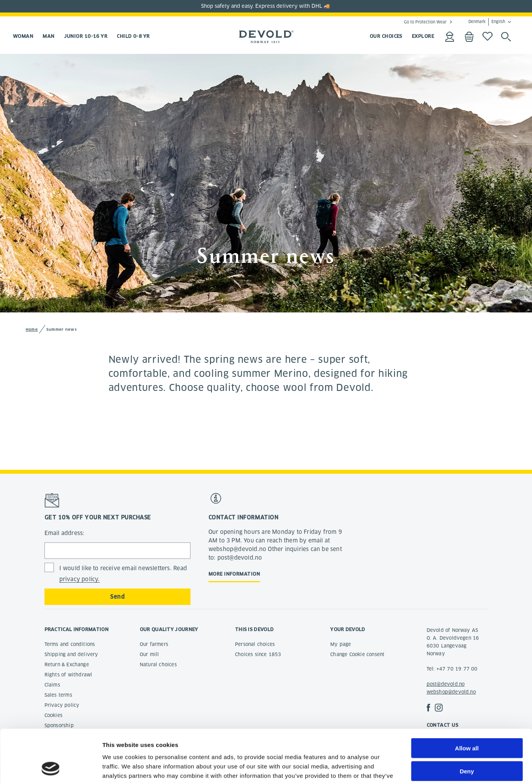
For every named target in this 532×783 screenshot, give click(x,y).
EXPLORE (423, 36)
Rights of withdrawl (69, 675)
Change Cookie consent (357, 654)
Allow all (467, 699)
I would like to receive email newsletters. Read (123, 574)
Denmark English (487, 22)
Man (48, 36)
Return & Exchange (67, 664)
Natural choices (158, 664)
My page (341, 644)
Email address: (65, 533)
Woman (23, 36)
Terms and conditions (70, 644)
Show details (410, 768)
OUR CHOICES (386, 36)
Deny (467, 722)
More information (234, 574)
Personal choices (255, 644)
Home (32, 329)
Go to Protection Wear (425, 22)
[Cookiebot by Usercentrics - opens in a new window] (51, 768)
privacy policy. (80, 579)
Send (117, 597)
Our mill (149, 654)
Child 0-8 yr (133, 36)
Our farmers (154, 644)
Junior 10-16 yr (86, 36)
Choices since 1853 (258, 654)
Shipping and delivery (71, 654)
